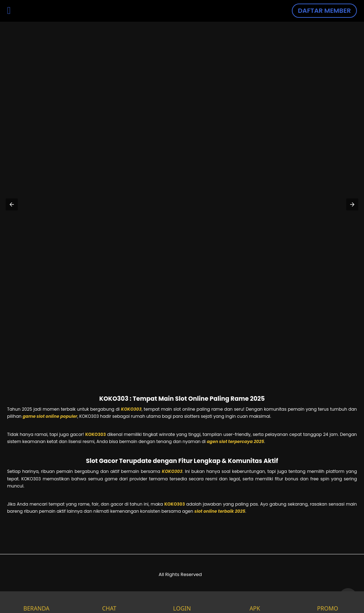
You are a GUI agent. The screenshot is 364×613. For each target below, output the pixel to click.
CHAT (109, 602)
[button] (12, 204)
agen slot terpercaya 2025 (235, 441)
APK (255, 602)
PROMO (328, 602)
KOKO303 (131, 409)
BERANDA (36, 602)
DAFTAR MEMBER (324, 10)
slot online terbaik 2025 (220, 511)
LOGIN (182, 602)
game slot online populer (50, 416)
